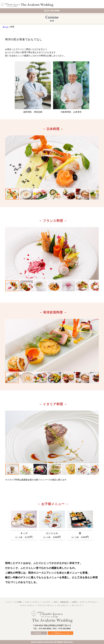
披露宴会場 (64, 602)
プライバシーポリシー (46, 605)
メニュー (100, 5)
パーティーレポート (27, 605)
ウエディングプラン (32, 602)
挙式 (56, 602)
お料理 (74, 602)
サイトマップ (77, 605)
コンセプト (47, 602)
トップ (8, 602)
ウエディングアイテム (88, 602)
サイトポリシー (63, 605)
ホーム (5, 27)
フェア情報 (17, 602)
